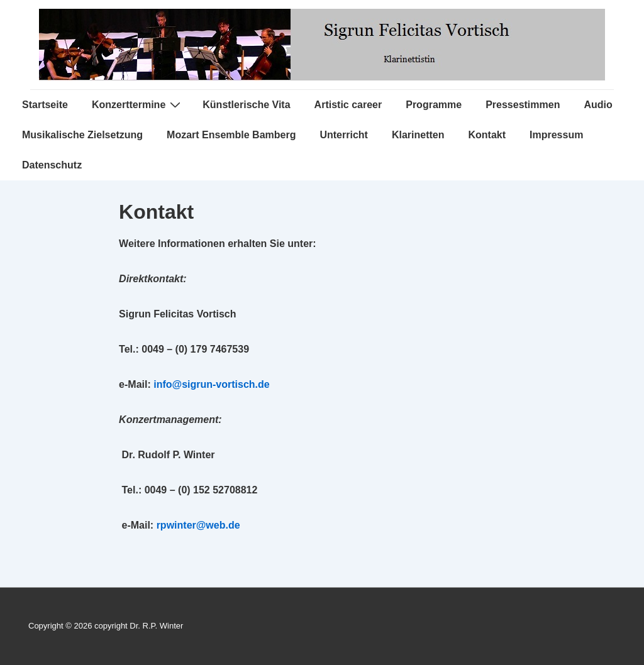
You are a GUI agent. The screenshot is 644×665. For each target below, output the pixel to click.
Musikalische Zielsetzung (82, 135)
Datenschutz (52, 165)
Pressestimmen (523, 105)
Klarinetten (418, 135)
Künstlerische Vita (246, 105)
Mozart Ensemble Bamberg (231, 135)
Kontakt (487, 135)
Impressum (556, 135)
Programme (434, 105)
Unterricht (343, 135)
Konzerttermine (138, 104)
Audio (598, 105)
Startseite (45, 105)
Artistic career (348, 105)
